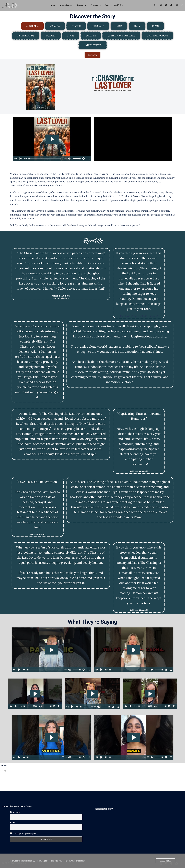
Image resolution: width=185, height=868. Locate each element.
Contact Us (96, 5)
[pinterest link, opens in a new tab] (171, 5)
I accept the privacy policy (24, 834)
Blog (107, 5)
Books (80, 5)
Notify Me (118, 5)
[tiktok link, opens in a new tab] (182, 5)
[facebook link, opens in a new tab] (166, 5)
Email (13, 823)
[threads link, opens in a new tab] (161, 5)
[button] (155, 5)
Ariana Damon (66, 5)
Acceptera (165, 861)
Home (53, 5)
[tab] (32, 26)
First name (15, 812)
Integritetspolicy (104, 809)
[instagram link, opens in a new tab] (176, 5)
